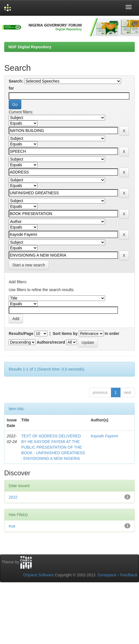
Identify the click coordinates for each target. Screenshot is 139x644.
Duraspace (107, 575)
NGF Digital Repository (30, 47)
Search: (16, 81)
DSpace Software (39, 575)
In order (112, 334)
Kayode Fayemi (104, 436)
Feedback (129, 575)
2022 (13, 497)
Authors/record (51, 342)
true (12, 526)
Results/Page (21, 334)
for (11, 88)
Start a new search (29, 265)
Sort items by (65, 334)
